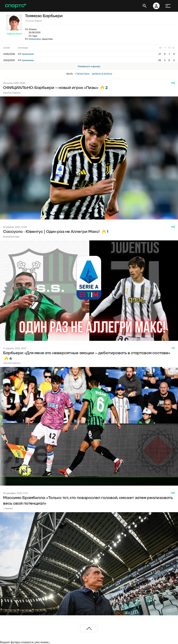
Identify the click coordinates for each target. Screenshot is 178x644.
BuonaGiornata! (11, 237)
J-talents (8, 508)
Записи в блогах (102, 74)
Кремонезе (35, 39)
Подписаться (14, 34)
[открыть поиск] (145, 6)
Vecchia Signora (12, 93)
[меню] (168, 6)
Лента (69, 74)
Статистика (82, 74)
